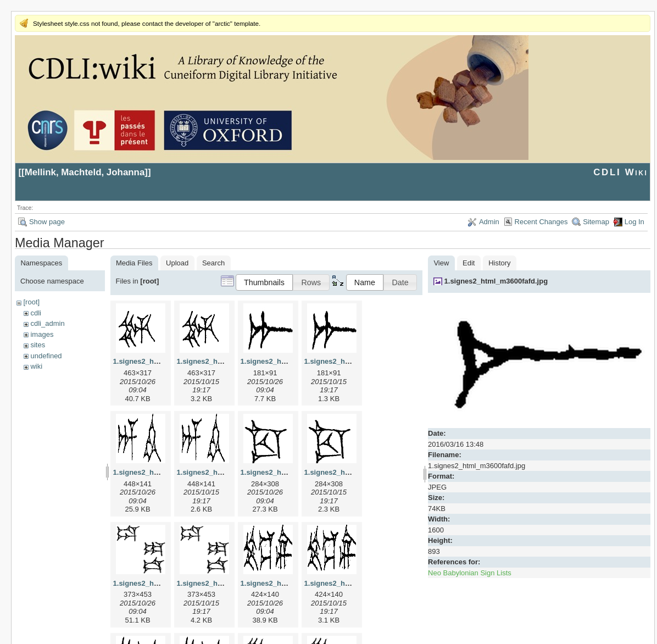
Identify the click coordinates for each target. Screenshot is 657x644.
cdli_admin (47, 323)
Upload (177, 263)
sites (38, 345)
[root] (31, 302)
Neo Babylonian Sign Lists (470, 573)
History (499, 263)
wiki (36, 366)
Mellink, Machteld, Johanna (85, 172)
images (42, 334)
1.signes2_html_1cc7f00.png (353, 472)
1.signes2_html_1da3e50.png (226, 583)
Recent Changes (541, 222)
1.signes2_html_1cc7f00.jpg (288, 472)
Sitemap (596, 222)
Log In (634, 222)
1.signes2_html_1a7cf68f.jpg (289, 361)
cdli (36, 313)
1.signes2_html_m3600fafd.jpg (496, 281)
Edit (469, 263)
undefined (46, 356)
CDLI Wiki (620, 172)
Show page (47, 222)
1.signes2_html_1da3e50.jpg (162, 583)
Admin (489, 222)
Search (213, 263)
